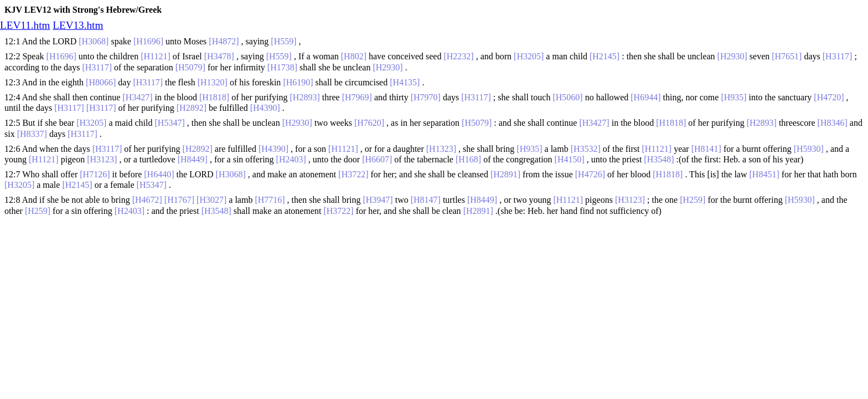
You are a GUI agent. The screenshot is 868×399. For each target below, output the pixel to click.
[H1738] (282, 67)
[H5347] (170, 123)
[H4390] (265, 108)
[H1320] (213, 82)
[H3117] (838, 56)
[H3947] (378, 200)
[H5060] (567, 97)
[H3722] (353, 174)
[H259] (693, 200)
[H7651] (787, 56)
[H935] (733, 97)
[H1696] (148, 41)
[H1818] (214, 97)
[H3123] (102, 159)
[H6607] (377, 159)
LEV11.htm (25, 25)
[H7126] (95, 174)
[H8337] (32, 134)
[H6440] (159, 174)
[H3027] (211, 200)
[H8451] (764, 174)
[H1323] (441, 149)
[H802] (354, 56)
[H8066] (101, 82)
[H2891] (505, 174)
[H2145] (604, 56)
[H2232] (458, 56)
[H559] (283, 41)
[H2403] (291, 159)
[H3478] (219, 56)
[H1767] (179, 200)
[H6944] (645, 97)
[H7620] (369, 123)
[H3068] (94, 41)
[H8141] (706, 149)
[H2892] (192, 108)
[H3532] (586, 149)
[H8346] (833, 123)
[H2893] (305, 97)
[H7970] (426, 97)
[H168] (468, 159)
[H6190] (298, 82)
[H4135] (405, 82)
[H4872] (224, 41)
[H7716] (270, 200)
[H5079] (190, 67)
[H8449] (193, 159)
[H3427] (137, 97)
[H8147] (426, 200)
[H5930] (809, 149)
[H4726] (590, 174)
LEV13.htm (78, 25)
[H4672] (147, 200)
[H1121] (156, 56)
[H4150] (570, 159)
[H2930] (732, 56)
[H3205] (529, 56)
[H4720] (829, 97)
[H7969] (357, 97)
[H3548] (659, 159)
